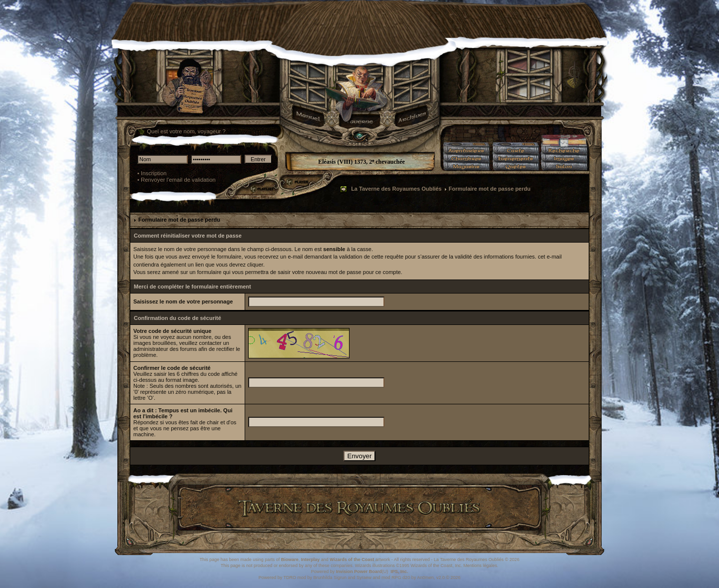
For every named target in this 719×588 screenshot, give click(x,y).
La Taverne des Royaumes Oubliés (396, 189)
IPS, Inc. (399, 572)
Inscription (154, 173)
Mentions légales (480, 566)
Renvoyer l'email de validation (178, 180)
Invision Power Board (359, 572)
